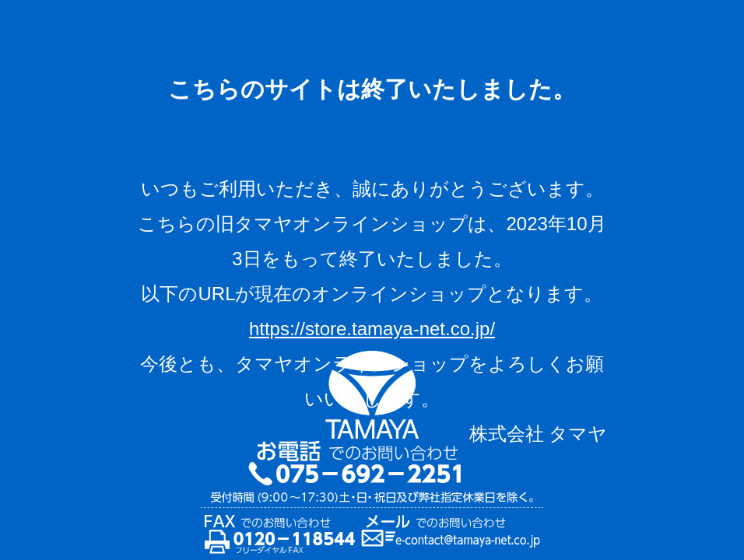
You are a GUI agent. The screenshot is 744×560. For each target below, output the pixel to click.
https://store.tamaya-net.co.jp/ (372, 329)
